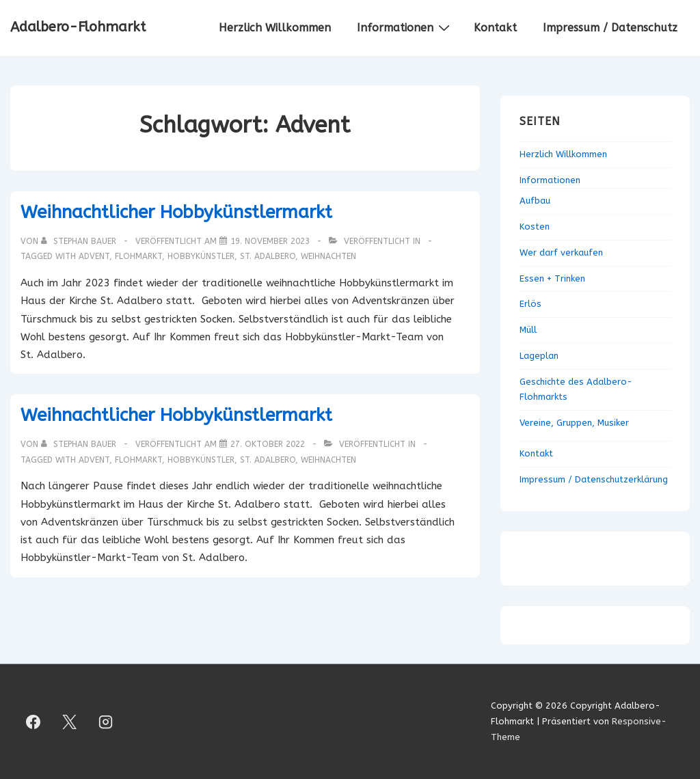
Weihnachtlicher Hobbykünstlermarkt (176, 212)
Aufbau (535, 201)
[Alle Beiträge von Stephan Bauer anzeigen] (80, 241)
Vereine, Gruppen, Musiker (574, 423)
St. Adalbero (268, 256)
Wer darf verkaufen (561, 252)
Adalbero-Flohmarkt (78, 27)
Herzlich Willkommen (275, 28)
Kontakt (495, 28)
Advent (94, 256)
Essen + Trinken (552, 278)
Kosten (535, 227)
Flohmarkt (138, 256)
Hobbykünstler (201, 256)
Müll (528, 330)
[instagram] (106, 722)
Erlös (530, 304)
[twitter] (70, 722)
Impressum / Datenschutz (610, 28)
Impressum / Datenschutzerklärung (594, 479)
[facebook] (33, 722)
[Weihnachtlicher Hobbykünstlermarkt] (270, 241)
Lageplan (539, 356)
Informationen (405, 27)
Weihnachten (328, 256)
